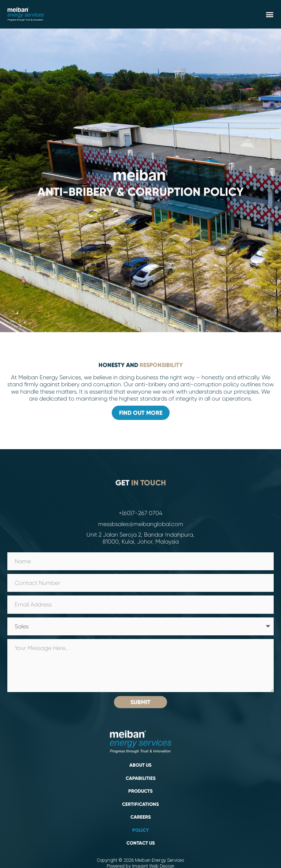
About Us (140, 765)
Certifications (140, 804)
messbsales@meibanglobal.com (141, 524)
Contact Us (141, 843)
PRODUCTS (140, 791)
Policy (140, 830)
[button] (270, 14)
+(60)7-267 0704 (140, 513)
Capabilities (141, 778)
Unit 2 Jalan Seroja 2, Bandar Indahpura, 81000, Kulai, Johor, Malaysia (140, 538)
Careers (141, 817)
